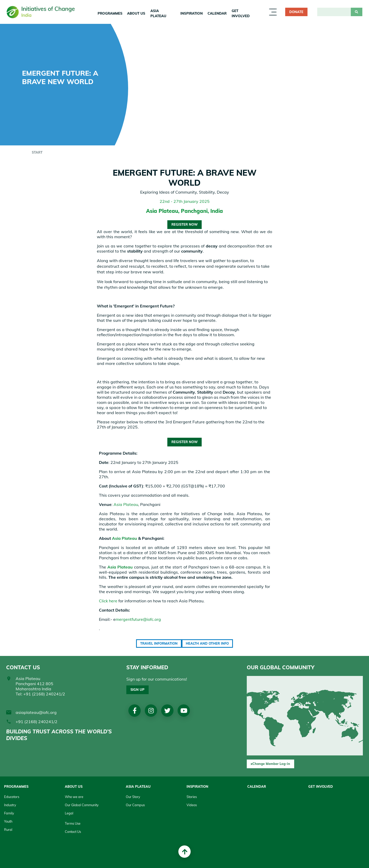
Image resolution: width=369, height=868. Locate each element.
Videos (192, 805)
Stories (192, 797)
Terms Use (73, 823)
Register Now (184, 224)
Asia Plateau (158, 13)
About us (136, 13)
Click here (108, 601)
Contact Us (73, 832)
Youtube (184, 711)
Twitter (167, 711)
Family (9, 813)
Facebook (135, 711)
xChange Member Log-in (270, 764)
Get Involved (241, 13)
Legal (69, 813)
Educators (12, 797)
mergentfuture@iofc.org (138, 619)
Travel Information (159, 643)
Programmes (110, 13)
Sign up (137, 690)
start (37, 152)
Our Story (133, 797)
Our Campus (135, 805)
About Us (74, 786)
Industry (10, 805)
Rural (8, 830)
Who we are (74, 797)
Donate (296, 12)
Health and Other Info (207, 643)
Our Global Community (82, 805)
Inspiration (192, 13)
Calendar (217, 13)
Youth (8, 821)
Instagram (151, 711)
